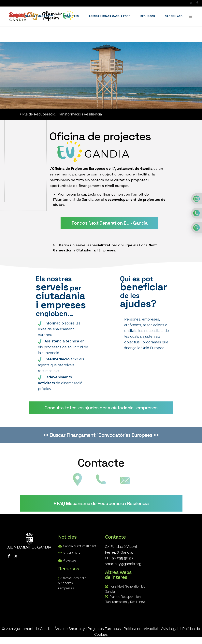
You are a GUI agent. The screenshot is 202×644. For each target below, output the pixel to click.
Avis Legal (170, 629)
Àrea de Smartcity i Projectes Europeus (88, 629)
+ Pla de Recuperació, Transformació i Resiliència (61, 114)
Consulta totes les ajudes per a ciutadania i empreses (101, 408)
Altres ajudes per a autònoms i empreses (72, 583)
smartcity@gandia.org (123, 564)
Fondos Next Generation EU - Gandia (110, 223)
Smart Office (72, 553)
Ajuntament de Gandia (33, 629)
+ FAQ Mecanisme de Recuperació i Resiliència (101, 503)
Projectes (70, 560)
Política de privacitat (141, 629)
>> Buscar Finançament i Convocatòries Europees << (101, 435)
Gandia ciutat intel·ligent (79, 546)
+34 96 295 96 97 (119, 558)
